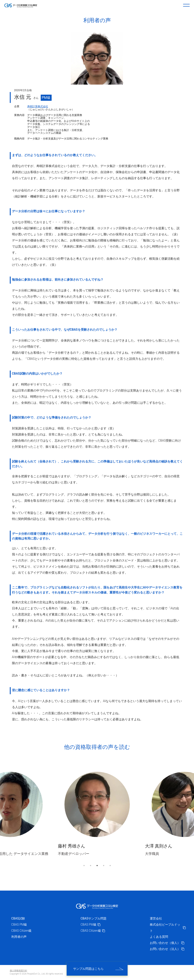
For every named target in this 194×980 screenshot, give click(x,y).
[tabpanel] (97, 814)
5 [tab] (110, 866)
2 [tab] (91, 866)
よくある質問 (159, 937)
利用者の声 (19, 937)
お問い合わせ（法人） (167, 949)
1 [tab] (84, 866)
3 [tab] (97, 866)
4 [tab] (104, 866)
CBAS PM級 (19, 925)
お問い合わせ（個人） (167, 943)
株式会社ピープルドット (168, 928)
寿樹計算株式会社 (38, 106)
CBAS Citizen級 (22, 931)
